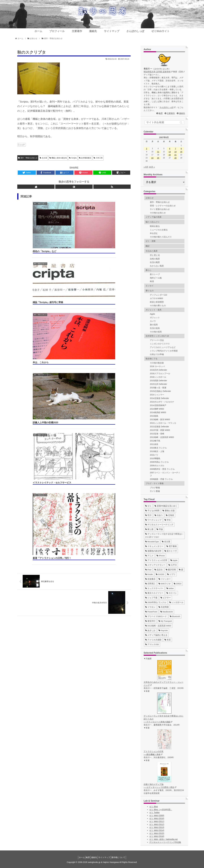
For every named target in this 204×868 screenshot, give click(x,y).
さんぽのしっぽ (167, 107)
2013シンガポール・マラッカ (163, 423)
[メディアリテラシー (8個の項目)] (155, 565)
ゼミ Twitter (154, 812)
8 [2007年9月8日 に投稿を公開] (181, 149)
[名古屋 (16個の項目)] (166, 542)
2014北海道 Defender (159, 398)
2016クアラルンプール (160, 373)
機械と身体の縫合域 (58, 158)
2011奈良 (154, 444)
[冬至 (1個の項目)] (168, 640)
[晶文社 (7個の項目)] (159, 570)
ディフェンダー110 (158, 295)
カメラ (153, 321)
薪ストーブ (155, 274)
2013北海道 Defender (159, 427)
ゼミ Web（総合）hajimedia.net (163, 839)
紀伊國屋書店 (85, 158)
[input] (164, 123)
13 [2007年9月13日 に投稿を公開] (170, 152)
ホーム (78, 857)
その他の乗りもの (158, 305)
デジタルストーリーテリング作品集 (165, 842)
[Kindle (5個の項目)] (149, 574)
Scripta (73, 158)
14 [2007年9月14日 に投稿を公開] (175, 152)
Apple (152, 314)
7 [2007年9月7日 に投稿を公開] (175, 149)
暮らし (149, 270)
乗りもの (150, 291)
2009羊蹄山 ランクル (159, 462)
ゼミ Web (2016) (157, 836)
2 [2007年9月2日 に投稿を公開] (147, 149)
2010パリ (154, 455)
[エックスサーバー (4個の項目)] (154, 588)
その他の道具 (156, 332)
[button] (181, 123)
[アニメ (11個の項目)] (149, 556)
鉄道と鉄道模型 (157, 302)
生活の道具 (155, 328)
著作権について (122, 857)
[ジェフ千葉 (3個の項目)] (151, 598)
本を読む (154, 233)
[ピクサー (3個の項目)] (166, 598)
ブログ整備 (155, 488)
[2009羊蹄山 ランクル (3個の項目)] (156, 602)
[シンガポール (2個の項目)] (176, 602)
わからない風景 (157, 266)
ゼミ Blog (154, 807)
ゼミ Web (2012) (157, 824)
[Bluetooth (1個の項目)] (175, 616)
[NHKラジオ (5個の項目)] (165, 584)
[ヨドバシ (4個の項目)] (172, 593)
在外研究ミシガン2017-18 (157, 336)
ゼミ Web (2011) (157, 821)
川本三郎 (98, 158)
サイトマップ (106, 857)
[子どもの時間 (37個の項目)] (152, 511)
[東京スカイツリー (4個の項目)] (154, 593)
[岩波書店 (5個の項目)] (150, 579)
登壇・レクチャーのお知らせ (163, 206)
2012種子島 (155, 441)
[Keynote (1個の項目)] (163, 630)
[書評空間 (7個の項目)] (171, 570)
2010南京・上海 (157, 451)
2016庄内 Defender (158, 370)
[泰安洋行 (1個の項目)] (150, 621)
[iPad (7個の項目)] (148, 570)
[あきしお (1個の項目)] (150, 630)
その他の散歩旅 (157, 363)
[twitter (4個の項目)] (170, 588)
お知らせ (150, 198)
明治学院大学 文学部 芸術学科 (158, 72)
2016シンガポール (158, 377)
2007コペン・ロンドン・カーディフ (165, 474)
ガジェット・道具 (154, 310)
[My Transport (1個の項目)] (165, 621)
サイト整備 (155, 491)
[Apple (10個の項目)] (174, 560)
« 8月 (146, 167)
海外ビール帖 (156, 278)
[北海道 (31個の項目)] (170, 515)
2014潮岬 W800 (157, 409)
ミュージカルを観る (159, 230)
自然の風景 (155, 259)
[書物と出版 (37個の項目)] (169, 511)
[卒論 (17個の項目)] (160, 529)
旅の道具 (154, 325)
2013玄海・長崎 (157, 434)
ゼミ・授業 (151, 241)
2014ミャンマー (157, 395)
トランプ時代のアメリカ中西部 (164, 351)
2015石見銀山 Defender (160, 391)
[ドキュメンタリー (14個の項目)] (154, 546)
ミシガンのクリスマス (160, 344)
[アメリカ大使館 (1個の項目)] (153, 640)
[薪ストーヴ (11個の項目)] (171, 551)
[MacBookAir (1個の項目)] (167, 612)
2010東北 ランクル (158, 448)
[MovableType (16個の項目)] (152, 542)
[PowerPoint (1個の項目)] (151, 612)
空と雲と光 (155, 255)
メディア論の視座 (154, 217)
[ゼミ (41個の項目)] (148, 506)
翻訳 (148, 246)
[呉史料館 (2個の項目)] (164, 607)
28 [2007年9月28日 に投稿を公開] (175, 158)
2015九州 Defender (158, 384)
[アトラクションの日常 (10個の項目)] (156, 560)
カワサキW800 (156, 298)
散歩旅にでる (152, 359)
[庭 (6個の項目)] (181, 570)
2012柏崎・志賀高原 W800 (162, 437)
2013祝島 (154, 416)
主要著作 (171, 113)
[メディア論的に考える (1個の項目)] (156, 635)
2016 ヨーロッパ (157, 366)
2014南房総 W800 (158, 412)
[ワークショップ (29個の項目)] (153, 520)
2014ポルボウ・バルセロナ (162, 402)
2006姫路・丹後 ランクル (161, 479)
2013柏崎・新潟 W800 (160, 419)
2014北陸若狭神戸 (158, 405)
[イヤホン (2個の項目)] (150, 607)
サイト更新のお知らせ (160, 209)
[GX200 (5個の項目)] (160, 574)
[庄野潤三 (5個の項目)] (150, 584)
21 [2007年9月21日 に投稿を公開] (175, 155)
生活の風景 (155, 262)
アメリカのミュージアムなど (163, 347)
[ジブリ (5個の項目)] (171, 574)
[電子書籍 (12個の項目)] (172, 546)
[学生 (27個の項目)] (168, 520)
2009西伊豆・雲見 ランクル (162, 469)
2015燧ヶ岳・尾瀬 (158, 388)
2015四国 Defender (158, 381)
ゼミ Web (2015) (157, 833)
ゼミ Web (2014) (157, 830)
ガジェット (155, 318)
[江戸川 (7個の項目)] (173, 565)
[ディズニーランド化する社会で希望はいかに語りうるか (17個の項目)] (164, 535)
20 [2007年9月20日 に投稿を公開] (170, 155)
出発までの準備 (157, 354)
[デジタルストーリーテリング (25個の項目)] (159, 525)
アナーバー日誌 (157, 340)
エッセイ (150, 286)
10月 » (152, 167)
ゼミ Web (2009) (157, 815)
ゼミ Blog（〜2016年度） (161, 810)
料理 (152, 281)
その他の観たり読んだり (161, 237)
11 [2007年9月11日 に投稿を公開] (158, 152)
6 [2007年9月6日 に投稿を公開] (170, 149)
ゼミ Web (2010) (157, 818)
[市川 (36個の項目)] (148, 515)
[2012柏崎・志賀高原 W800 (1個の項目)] (158, 626)
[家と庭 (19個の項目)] (149, 529)
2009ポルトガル (157, 466)
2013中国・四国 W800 (160, 430)
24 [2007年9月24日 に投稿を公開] (152, 158)
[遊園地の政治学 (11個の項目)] (153, 551)
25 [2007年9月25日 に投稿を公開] (158, 158)
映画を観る (155, 226)
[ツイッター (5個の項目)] (165, 579)
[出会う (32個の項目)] (159, 515)
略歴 (161, 113)
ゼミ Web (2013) (157, 827)
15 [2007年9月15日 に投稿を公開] (181, 152)
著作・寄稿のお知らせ (28, 158)
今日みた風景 (152, 251)
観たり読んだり (153, 222)
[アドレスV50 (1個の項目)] (152, 644)
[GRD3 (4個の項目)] (178, 584)
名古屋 (43, 158)
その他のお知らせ (158, 213)
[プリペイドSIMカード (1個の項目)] (156, 616)
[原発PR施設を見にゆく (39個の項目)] (166, 506)
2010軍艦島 (155, 458)
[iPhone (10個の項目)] (161, 556)
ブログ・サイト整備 (155, 483)
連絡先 (182, 113)
